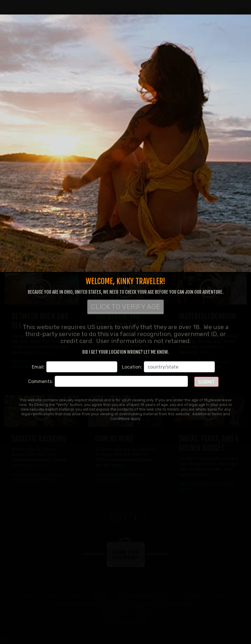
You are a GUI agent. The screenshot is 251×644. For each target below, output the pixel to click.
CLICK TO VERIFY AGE (125, 308)
